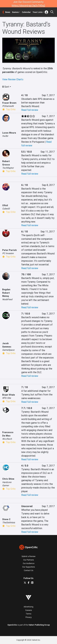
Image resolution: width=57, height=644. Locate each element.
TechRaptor (8, 168)
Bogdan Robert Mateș (6, 293)
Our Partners (29, 560)
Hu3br (5, 136)
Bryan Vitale (9, 395)
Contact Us (29, 570)
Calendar (26, 12)
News (8, 12)
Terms (28, 614)
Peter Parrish (9, 250)
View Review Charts (13, 79)
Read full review (30, 110)
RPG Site (7, 398)
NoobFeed (7, 299)
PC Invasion (8, 253)
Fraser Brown (9, 103)
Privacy (29, 617)
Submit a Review (28, 556)
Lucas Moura (9, 133)
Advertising (28, 607)
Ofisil (5, 205)
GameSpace (8, 350)
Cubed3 (6, 209)
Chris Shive (8, 479)
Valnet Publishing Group (39, 625)
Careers (29, 610)
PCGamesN (8, 106)
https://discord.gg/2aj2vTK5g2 (28, 5)
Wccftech (7, 439)
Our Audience (29, 563)
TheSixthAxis (9, 523)
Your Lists (38, 12)
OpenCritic (12, 625)
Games (15, 12)
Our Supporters (29, 567)
